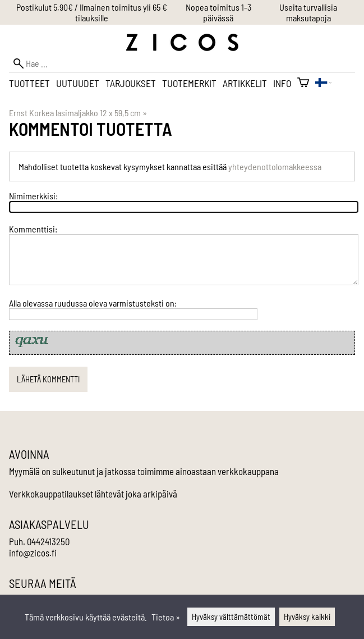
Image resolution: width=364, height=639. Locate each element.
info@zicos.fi (33, 553)
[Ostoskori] (303, 83)
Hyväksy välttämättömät (231, 617)
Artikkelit (245, 83)
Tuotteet (29, 83)
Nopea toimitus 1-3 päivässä (218, 12)
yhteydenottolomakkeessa (275, 166)
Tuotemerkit (189, 83)
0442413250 (48, 541)
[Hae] (182, 63)
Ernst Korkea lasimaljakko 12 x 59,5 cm (78, 113)
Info (282, 83)
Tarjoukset (131, 83)
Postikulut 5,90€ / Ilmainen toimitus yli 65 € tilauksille (92, 12)
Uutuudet (78, 83)
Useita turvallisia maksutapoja (308, 12)
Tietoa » (166, 617)
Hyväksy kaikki (307, 617)
